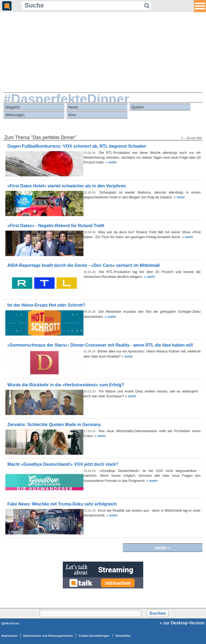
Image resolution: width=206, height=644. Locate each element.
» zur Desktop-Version (182, 623)
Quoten (138, 107)
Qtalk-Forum (10, 623)
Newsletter (123, 636)
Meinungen (15, 115)
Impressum (9, 636)
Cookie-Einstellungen (94, 636)
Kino (72, 115)
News (73, 107)
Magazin (13, 107)
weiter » (163, 548)
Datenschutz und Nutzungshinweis (48, 636)
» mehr (111, 162)
